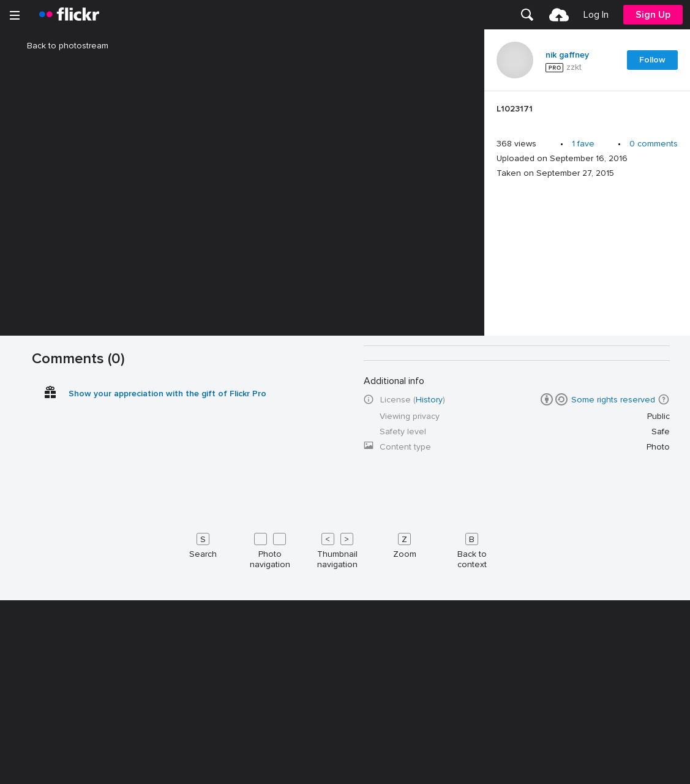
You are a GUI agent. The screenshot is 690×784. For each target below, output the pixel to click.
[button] (664, 773)
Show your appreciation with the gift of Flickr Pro (167, 767)
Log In (596, 15)
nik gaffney (567, 55)
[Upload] (559, 15)
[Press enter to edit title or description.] (587, 112)
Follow (652, 60)
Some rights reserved (613, 773)
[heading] (69, 15)
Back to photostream (60, 46)
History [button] (429, 773)
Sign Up (653, 15)
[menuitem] (527, 15)
